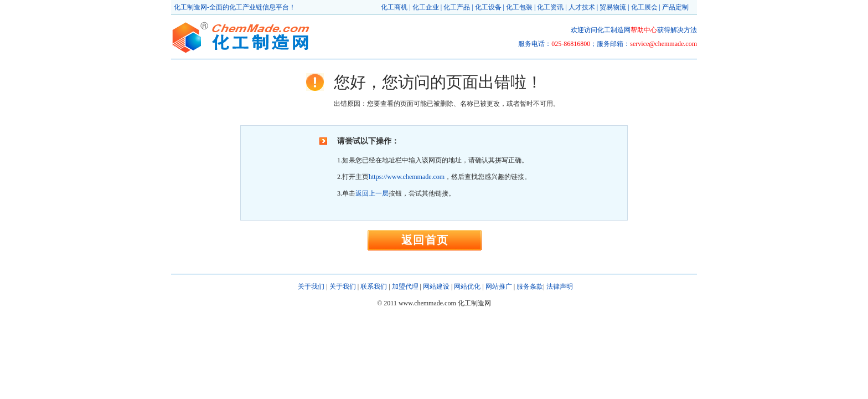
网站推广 (499, 287)
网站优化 (467, 287)
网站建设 (436, 287)
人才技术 (582, 7)
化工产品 (457, 7)
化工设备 (488, 7)
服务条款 (530, 287)
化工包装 (519, 7)
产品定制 (675, 7)
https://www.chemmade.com (407, 177)
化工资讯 (550, 7)
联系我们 (374, 287)
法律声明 (560, 287)
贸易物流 (613, 7)
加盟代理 (405, 287)
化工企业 (426, 7)
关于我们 (311, 287)
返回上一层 (372, 193)
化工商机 (394, 7)
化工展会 (644, 7)
